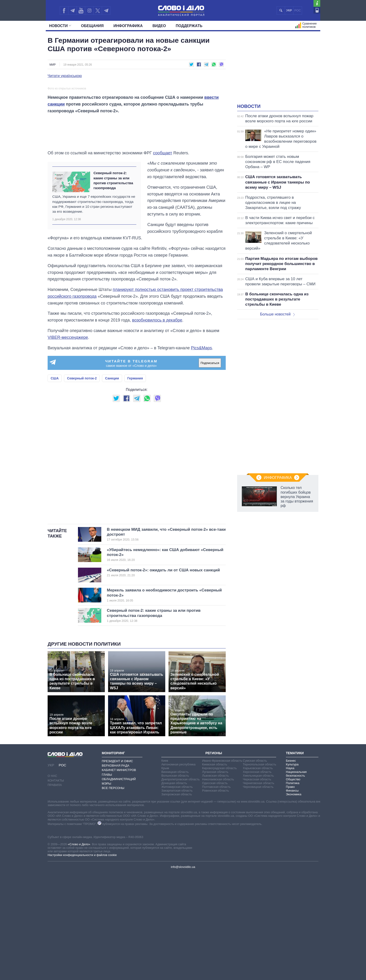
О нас (52, 883)
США (55, 485)
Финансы (292, 897)
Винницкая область (175, 879)
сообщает (162, 260)
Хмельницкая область (258, 883)
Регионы (214, 860)
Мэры (106, 890)
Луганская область (215, 879)
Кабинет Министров (119, 877)
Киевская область (215, 871)
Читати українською (65, 76)
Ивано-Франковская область (222, 868)
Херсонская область (257, 879)
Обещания (92, 26)
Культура (292, 871)
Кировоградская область (220, 875)
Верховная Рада (116, 872)
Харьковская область (258, 875)
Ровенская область (216, 897)
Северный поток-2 (82, 485)
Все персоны (113, 895)
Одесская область (215, 890)
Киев (165, 868)
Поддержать (189, 26)
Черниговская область (259, 890)
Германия (135, 485)
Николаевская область (218, 886)
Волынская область (175, 883)
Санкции (112, 485)
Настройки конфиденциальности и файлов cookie (82, 962)
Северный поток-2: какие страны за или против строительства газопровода (113, 288)
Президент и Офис (117, 868)
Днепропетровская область (180, 886)
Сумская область (255, 868)
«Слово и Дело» (79, 951)
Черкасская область (257, 886)
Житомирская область (177, 894)
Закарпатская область (177, 897)
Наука (290, 875)
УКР (289, 10)
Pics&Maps (201, 455)
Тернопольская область (259, 871)
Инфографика (128, 26)
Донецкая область (174, 890)
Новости (60, 26)
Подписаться (210, 470)
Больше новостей (277, 314)
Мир (53, 65)
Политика (293, 890)
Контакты (56, 887)
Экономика (294, 901)
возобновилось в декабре (157, 427)
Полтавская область (216, 894)
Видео (159, 26)
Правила (55, 892)
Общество (293, 886)
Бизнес (291, 868)
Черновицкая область (258, 894)
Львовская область (216, 883)
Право (290, 894)
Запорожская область (177, 901)
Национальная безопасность (296, 881)
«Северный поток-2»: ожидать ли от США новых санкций (163, 679)
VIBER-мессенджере (68, 444)
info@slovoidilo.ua (183, 974)
